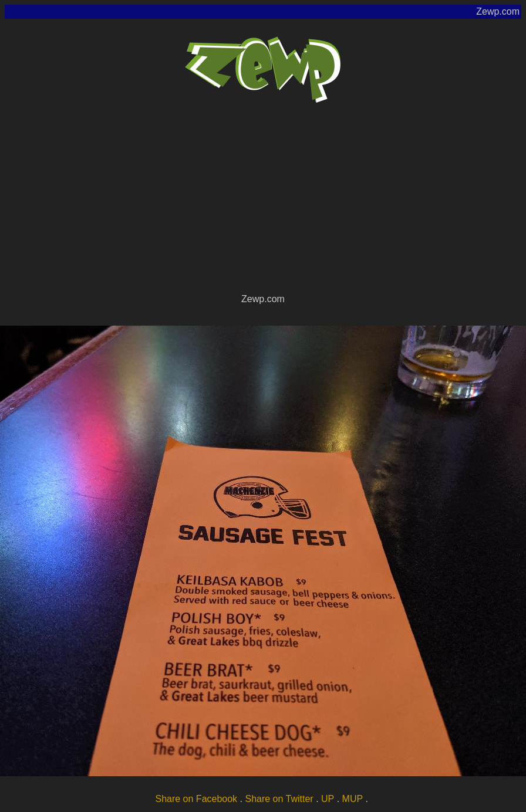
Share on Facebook (196, 799)
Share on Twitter (279, 799)
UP (328, 799)
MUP (353, 799)
